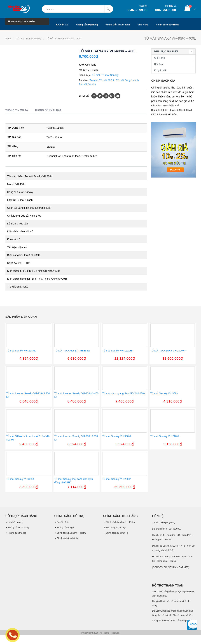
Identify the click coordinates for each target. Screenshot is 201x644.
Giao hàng (143, 25)
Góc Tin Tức (63, 522)
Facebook (94, 96)
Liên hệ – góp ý (15, 522)
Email (118, 96)
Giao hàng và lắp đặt (116, 528)
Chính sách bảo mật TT (117, 533)
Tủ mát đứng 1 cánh (127, 80)
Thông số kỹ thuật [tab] (48, 110)
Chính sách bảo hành (167, 25)
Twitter (100, 96)
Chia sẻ (84, 96)
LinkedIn (106, 96)
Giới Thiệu (160, 58)
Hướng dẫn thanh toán (118, 25)
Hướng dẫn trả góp (17, 533)
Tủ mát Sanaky (110, 75)
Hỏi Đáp (158, 64)
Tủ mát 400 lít (107, 80)
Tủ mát (96, 75)
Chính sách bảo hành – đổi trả (72, 533)
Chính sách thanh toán (68, 538)
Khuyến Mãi (160, 70)
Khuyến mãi (62, 25)
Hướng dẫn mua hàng (19, 528)
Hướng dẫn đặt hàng (87, 25)
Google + (112, 96)
